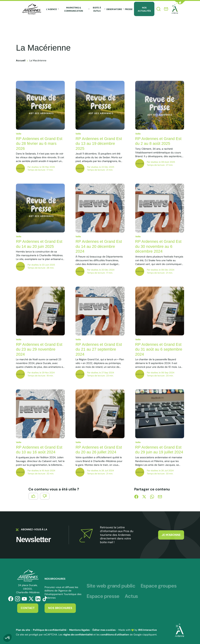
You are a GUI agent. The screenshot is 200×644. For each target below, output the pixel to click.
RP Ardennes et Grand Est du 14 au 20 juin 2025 (39, 244)
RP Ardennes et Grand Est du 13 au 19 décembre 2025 (99, 144)
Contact (28, 608)
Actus (131, 596)
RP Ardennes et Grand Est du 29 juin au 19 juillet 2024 (159, 450)
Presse (129, 9)
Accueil (21, 60)
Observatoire (114, 9)
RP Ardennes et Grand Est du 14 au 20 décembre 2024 (99, 246)
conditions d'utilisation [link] (115, 635)
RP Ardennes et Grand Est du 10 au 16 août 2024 (39, 450)
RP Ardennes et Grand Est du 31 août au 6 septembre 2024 (159, 349)
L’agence (52, 9)
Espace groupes (159, 586)
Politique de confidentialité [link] (50, 630)
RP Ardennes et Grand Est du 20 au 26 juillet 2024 (99, 450)
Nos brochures (60, 608)
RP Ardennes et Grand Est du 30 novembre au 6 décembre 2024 (158, 246)
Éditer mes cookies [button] (104, 630)
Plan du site (23, 630)
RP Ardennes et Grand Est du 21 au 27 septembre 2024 (99, 349)
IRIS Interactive (147, 630)
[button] (180, 3)
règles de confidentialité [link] (78, 635)
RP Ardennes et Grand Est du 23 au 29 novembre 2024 (39, 349)
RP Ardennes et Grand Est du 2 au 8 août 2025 (158, 141)
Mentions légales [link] (79, 630)
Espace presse (103, 596)
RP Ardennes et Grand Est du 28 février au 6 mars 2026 (39, 144)
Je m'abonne (171, 535)
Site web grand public (111, 586)
